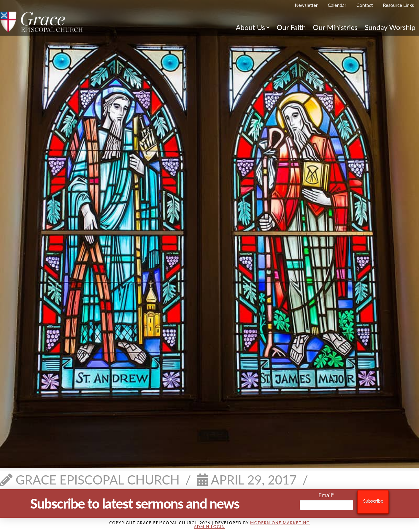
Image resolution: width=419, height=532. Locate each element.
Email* (327, 501)
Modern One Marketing (280, 523)
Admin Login (209, 527)
